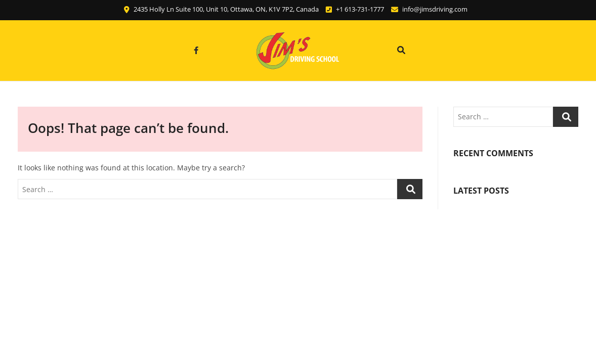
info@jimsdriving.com (429, 9)
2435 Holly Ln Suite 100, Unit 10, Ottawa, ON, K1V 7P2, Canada (221, 9)
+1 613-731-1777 (355, 9)
